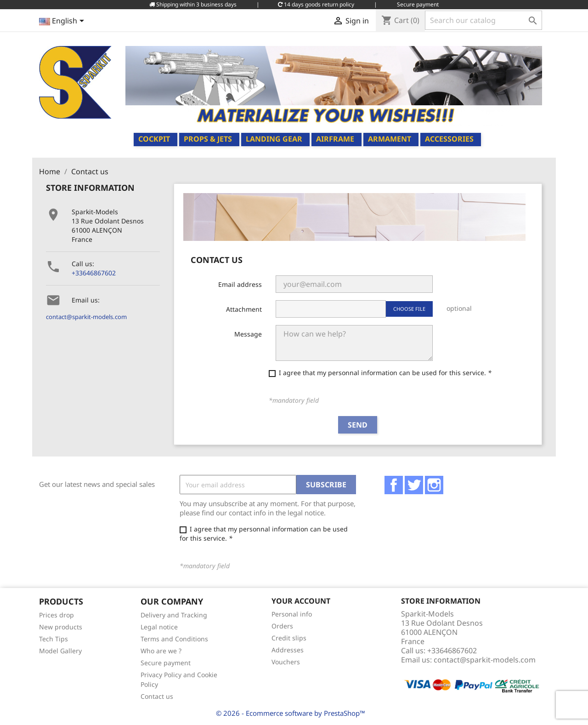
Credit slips (289, 638)
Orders (282, 626)
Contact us (157, 696)
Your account (301, 601)
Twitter (414, 485)
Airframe (335, 139)
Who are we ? (161, 651)
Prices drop (57, 615)
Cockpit (154, 139)
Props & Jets (208, 139)
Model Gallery (60, 651)
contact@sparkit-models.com (86, 317)
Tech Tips (54, 639)
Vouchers (286, 662)
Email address (240, 284)
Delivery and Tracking (174, 615)
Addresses (288, 650)
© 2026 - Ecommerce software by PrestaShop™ (291, 713)
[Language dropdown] (63, 22)
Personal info (292, 614)
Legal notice (159, 627)
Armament (390, 139)
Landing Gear (274, 139)
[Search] (483, 20)
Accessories (449, 139)
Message (248, 334)
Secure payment (166, 663)
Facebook (394, 485)
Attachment (244, 309)
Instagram (434, 485)
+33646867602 (94, 273)
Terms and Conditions (174, 639)
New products (61, 627)
